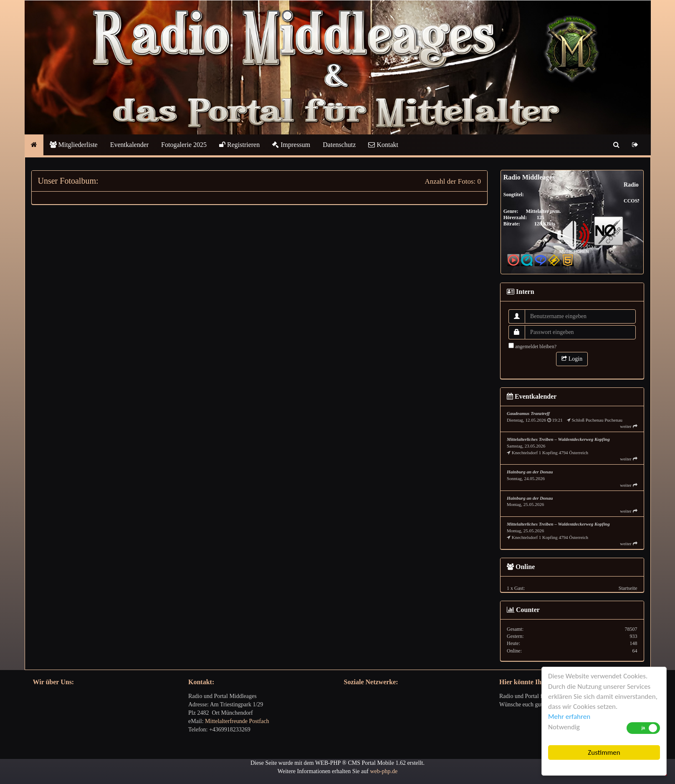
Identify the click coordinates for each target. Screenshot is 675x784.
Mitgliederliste (74, 145)
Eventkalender (129, 145)
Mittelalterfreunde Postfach (237, 721)
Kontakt (383, 145)
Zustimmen (604, 752)
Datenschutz (339, 145)
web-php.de (384, 771)
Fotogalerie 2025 (184, 145)
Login (572, 359)
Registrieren (239, 145)
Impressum (291, 145)
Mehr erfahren (569, 717)
